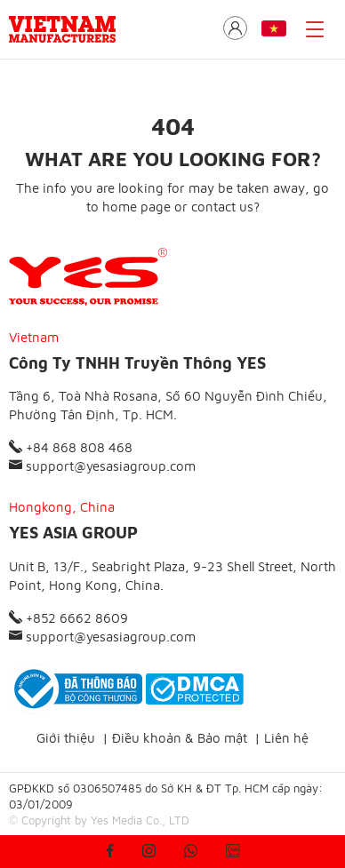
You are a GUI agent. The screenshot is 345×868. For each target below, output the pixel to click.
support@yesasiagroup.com (102, 466)
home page (136, 207)
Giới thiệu (66, 738)
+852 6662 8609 (68, 618)
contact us (222, 207)
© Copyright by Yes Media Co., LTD (99, 820)
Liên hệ (286, 738)
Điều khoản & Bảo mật (180, 738)
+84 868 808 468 (71, 447)
